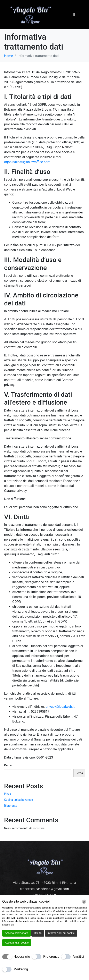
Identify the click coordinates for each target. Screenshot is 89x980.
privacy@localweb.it (60, 707)
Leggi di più (8, 925)
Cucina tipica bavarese (18, 800)
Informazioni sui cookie (61, 933)
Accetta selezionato (17, 933)
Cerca (8, 765)
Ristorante (11, 806)
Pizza (8, 794)
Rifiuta (38, 933)
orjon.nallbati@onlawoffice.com (27, 162)
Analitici (78, 957)
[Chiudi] (84, 902)
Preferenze (51, 957)
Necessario (22, 957)
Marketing (21, 969)
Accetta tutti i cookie (17, 943)
